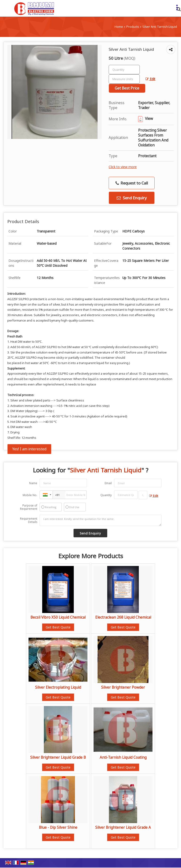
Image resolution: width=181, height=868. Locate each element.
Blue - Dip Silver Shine (58, 827)
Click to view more (123, 167)
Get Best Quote (58, 627)
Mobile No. (30, 495)
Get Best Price (127, 88)
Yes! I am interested (29, 449)
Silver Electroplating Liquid (58, 687)
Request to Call (132, 183)
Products (133, 27)
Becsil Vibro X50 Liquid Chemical (58, 617)
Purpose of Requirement (29, 507)
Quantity (106, 495)
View (146, 119)
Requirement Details (29, 520)
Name (33, 483)
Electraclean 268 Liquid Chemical (123, 617)
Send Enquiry (132, 198)
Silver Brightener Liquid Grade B (58, 757)
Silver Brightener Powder (123, 687)
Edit (150, 79)
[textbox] (124, 79)
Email (108, 483)
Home (119, 27)
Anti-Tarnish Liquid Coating (123, 757)
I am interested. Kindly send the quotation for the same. (101, 520)
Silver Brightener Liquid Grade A (123, 827)
